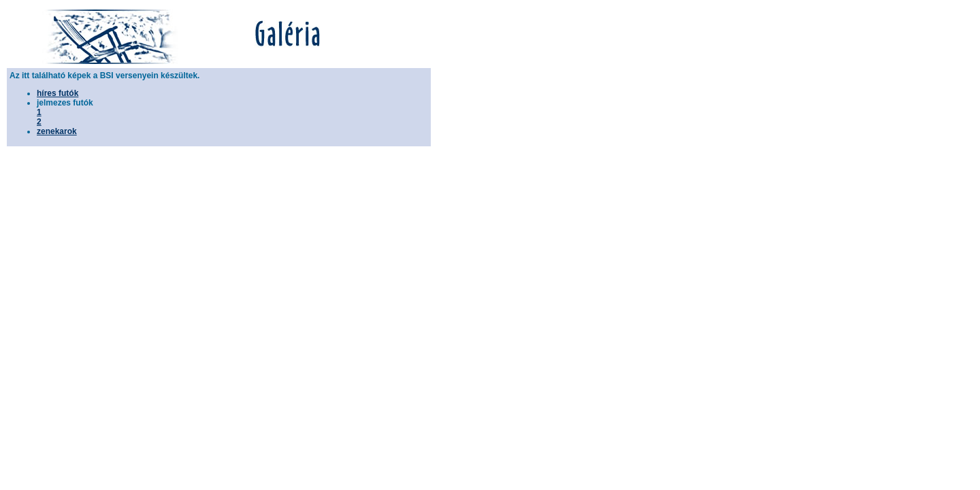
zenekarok (57, 131)
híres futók (58, 93)
